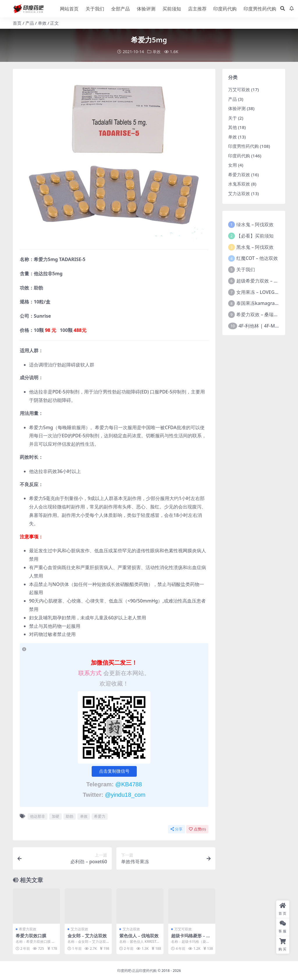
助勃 (70, 816)
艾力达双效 (79, 929)
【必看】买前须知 (255, 235)
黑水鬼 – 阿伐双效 (255, 247)
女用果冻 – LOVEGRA (258, 292)
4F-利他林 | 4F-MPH (260, 326)
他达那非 (38, 816)
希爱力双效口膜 (31, 935)
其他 (233, 127)
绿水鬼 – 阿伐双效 (255, 224)
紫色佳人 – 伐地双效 (139, 935)
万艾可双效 (183, 929)
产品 (30, 23)
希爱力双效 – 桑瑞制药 (260, 314)
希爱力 (100, 816)
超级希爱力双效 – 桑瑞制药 (264, 280)
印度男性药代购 (243, 146)
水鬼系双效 (239, 184)
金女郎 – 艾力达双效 (87, 935)
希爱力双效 (28, 929)
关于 (233, 118)
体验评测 (237, 108)
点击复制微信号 (114, 771)
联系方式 (91, 673)
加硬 (56, 816)
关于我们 (246, 269)
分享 (177, 829)
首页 (17, 23)
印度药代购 (239, 155)
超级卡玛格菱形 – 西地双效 (191, 938)
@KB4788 (128, 784)
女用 (233, 165)
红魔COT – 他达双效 (257, 258)
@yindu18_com (125, 794)
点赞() (197, 829)
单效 (42, 23)
